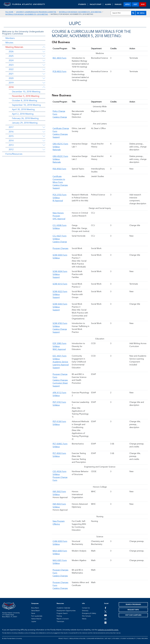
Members (10, 38)
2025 (11, 56)
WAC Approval (59, 349)
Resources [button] (60, 603)
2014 (11, 141)
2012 (11, 149)
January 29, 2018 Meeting (25, 123)
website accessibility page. (108, 630)
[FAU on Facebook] (106, 608)
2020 (11, 78)
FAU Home (9, 12)
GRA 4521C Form (60, 144)
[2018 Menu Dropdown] (44, 87)
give (143, 4)
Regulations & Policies (78, 638)
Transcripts (60, 621)
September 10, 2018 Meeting (26, 105)
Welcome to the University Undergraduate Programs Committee (23, 33)
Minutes (9, 43)
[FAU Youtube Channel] (106, 615)
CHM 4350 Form (60, 541)
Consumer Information (95, 638)
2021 (11, 74)
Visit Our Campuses (133, 615)
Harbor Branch (36, 619)
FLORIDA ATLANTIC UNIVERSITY (31, 4)
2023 (11, 65)
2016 (11, 132)
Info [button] (83, 603)
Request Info (133, 610)
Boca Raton (35, 608)
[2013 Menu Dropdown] (44, 145)
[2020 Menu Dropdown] (44, 78)
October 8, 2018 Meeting (25, 101)
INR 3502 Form (59, 492)
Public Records (142, 638)
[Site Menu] (141, 13)
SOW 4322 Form (60, 292)
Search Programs (133, 604)
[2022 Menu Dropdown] (44, 69)
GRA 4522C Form (60, 156)
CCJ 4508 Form (60, 225)
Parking (59, 616)
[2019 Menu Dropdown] (44, 83)
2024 (11, 60)
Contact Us (86, 608)
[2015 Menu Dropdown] (44, 136)
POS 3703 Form (60, 195)
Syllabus (56, 147)
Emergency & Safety (89, 613)
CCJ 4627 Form (60, 236)
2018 (11, 87)
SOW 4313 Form (60, 284)
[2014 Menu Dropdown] (44, 141)
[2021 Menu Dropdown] (44, 74)
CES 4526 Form (59, 471)
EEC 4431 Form (60, 356)
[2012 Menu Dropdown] (44, 150)
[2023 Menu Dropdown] (44, 65)
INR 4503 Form (59, 504)
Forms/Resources (14, 154)
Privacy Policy (63, 638)
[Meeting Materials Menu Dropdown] (44, 47)
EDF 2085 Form (59, 343)
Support (56, 137)
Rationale (57, 150)
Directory (85, 611)
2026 (11, 52)
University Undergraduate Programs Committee (36, 12)
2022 (11, 69)
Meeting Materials (14, 47)
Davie (33, 613)
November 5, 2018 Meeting (26, 96)
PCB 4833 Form (59, 72)
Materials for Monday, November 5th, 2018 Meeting (80, 12)
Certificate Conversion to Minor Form (59, 179)
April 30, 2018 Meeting (23, 109)
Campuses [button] (35, 603)
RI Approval (58, 201)
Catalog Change (60, 117)
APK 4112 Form (59, 393)
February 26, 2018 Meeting (25, 118)
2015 (11, 136)
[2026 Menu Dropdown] (44, 52)
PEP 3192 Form (59, 402)
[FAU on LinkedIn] (106, 623)
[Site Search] (123, 13)
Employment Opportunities (66, 611)
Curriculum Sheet (60, 383)
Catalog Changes (60, 134)
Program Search (62, 613)
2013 (11, 145)
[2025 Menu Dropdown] (44, 56)
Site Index (116, 638)
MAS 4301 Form (60, 560)
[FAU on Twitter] (106, 612)
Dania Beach (36, 611)
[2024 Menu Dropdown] (44, 60)
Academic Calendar (63, 608)
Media (84, 619)
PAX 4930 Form (59, 169)
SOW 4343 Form (60, 304)
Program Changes (60, 248)
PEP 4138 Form (59, 422)
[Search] (133, 13)
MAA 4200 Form (60, 551)
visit (135, 4)
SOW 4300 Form (60, 255)
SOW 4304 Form (60, 271)
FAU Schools (86, 616)
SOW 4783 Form (60, 323)
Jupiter (34, 621)
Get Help (108, 638)
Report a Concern (63, 619)
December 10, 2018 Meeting (26, 92)
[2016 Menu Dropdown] (44, 132)
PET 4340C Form (60, 444)
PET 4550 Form (59, 453)
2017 (11, 127)
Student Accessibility (128, 638)
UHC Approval (59, 219)
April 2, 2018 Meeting (23, 114)
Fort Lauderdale (37, 616)
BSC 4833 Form (59, 58)
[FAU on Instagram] (106, 619)
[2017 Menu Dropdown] (44, 127)
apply (127, 4)
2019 (11, 83)
